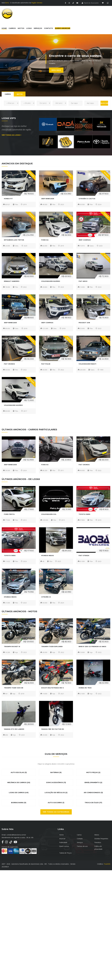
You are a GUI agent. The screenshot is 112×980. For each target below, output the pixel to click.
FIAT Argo (83, 281)
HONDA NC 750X (85, 688)
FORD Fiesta (9, 514)
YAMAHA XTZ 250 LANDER (14, 729)
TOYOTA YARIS (84, 514)
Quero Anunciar (63, 28)
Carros (79, 835)
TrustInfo (107, 864)
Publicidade (63, 842)
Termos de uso (82, 846)
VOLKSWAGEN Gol (49, 514)
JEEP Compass (85, 240)
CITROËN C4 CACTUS (87, 199)
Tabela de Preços (65, 853)
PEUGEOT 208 (84, 323)
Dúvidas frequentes (101, 839)
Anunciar (62, 839)
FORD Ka (45, 240)
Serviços (80, 842)
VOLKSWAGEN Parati (87, 364)
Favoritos (98, 842)
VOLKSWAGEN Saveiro (51, 281)
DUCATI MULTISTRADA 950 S (52, 688)
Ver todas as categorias (56, 812)
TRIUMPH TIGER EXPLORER (52, 646)
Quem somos (64, 846)
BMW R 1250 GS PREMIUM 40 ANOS (92, 646)
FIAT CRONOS (9, 364)
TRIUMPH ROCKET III (12, 646)
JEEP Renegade (48, 199)
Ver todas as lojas (11, 135)
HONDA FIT (8, 199)
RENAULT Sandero (12, 281)
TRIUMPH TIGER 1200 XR (14, 688)
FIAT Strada (84, 555)
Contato (80, 839)
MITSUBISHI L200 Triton (14, 240)
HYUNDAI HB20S (48, 555)
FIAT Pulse (46, 364)
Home (61, 835)
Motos (97, 835)
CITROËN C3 (46, 597)
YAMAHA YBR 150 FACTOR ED (53, 729)
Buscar (104, 103)
